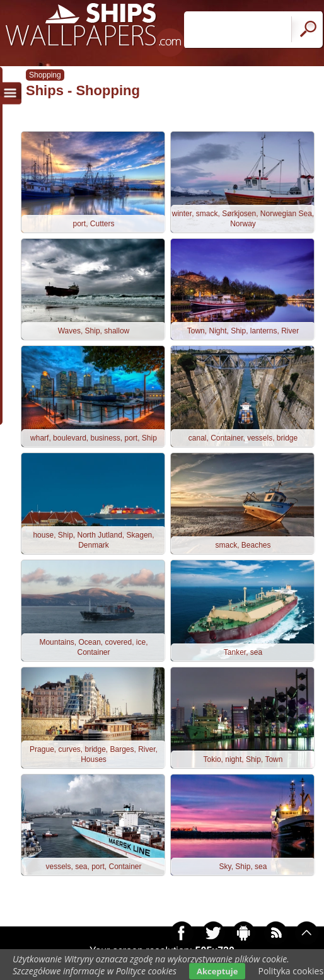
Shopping (45, 75)
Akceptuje (217, 971)
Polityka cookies (291, 971)
